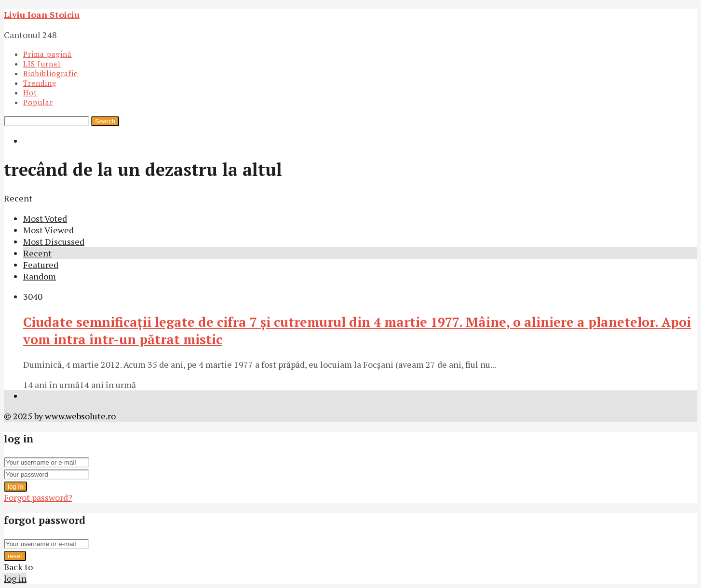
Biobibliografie (51, 73)
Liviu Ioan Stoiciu (42, 14)
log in (15, 487)
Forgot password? (38, 497)
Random (40, 276)
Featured (41, 265)
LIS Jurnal (42, 64)
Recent (37, 253)
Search (105, 121)
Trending (40, 83)
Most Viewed (48, 230)
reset (15, 556)
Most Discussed (54, 241)
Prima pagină (47, 54)
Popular (38, 102)
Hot (30, 93)
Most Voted (45, 218)
